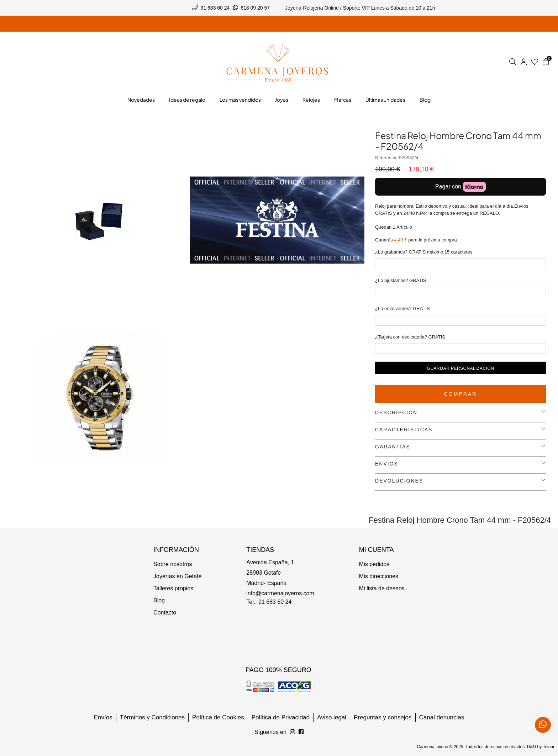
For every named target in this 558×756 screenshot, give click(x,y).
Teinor (549, 747)
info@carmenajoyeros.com (280, 593)
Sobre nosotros (173, 564)
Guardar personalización (461, 368)
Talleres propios (173, 588)
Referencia (386, 158)
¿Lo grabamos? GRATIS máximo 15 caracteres (424, 252)
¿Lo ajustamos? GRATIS (401, 280)
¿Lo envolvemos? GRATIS (402, 308)
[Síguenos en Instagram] (301, 732)
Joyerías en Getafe (177, 576)
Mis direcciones (379, 576)
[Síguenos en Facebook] (293, 732)
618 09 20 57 (255, 8)
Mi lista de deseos (382, 588)
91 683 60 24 (215, 8)
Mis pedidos (374, 564)
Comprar (461, 394)
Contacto (165, 613)
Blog (159, 600)
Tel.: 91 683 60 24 (269, 602)
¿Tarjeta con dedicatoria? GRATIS (410, 337)
